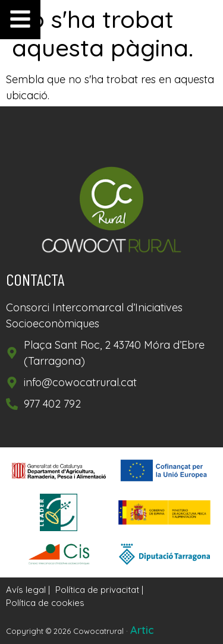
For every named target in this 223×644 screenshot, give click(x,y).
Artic (142, 630)
